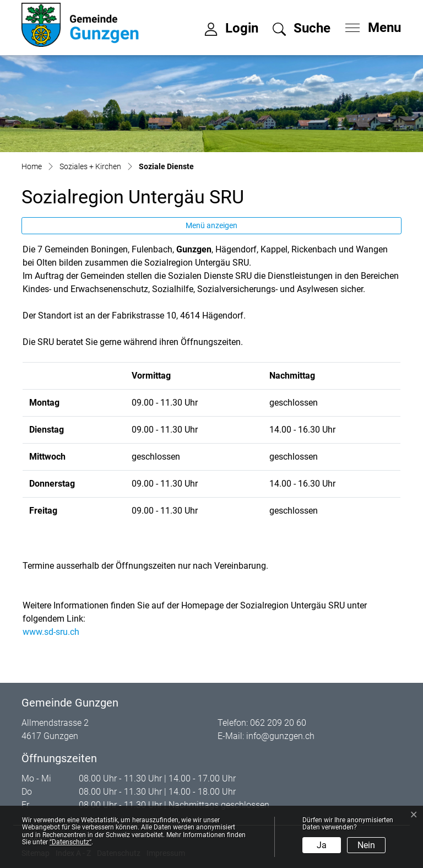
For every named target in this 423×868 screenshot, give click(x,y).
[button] (302, 30)
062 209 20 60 (278, 723)
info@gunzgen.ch (280, 736)
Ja (322, 845)
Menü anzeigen (211, 225)
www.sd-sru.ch (56, 632)
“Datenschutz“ (70, 842)
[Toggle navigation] (370, 25)
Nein (366, 845)
